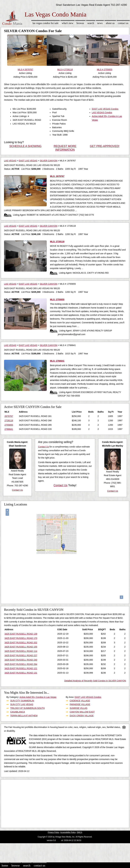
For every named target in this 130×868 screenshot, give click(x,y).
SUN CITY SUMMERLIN (22, 701)
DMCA (79, 832)
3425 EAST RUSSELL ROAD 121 (21, 668)
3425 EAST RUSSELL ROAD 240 (21, 660)
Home (5, 866)
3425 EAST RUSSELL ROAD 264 (21, 664)
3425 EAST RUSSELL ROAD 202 (21, 643)
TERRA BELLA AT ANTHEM (24, 716)
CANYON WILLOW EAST (82, 712)
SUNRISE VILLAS (78, 708)
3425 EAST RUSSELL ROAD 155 (21, 647)
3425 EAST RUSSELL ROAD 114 (21, 651)
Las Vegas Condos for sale (46, 23)
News (100, 23)
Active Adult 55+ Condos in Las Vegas (38, 697)
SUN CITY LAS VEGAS (22, 704)
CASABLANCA (18, 712)
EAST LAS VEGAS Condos (105, 109)
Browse (80, 23)
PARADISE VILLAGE (80, 704)
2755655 (9, 425)
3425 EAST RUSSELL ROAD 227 (21, 655)
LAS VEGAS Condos (102, 112)
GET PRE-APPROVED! (105, 146)
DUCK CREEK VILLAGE (82, 716)
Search (91, 23)
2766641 (9, 429)
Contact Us (123, 23)
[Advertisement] (60, 803)
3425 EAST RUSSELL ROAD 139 (21, 634)
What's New (68, 23)
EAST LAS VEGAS (28, 161)
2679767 (9, 416)
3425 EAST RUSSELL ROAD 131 (21, 673)
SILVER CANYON (48, 161)
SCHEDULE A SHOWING (25, 146)
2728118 (9, 421)
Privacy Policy (54, 832)
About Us (110, 23)
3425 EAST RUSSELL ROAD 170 (21, 638)
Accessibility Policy (68, 832)
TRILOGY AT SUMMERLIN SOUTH (28, 708)
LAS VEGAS (10, 161)
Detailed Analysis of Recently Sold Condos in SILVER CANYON (95, 681)
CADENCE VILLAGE (80, 701)
